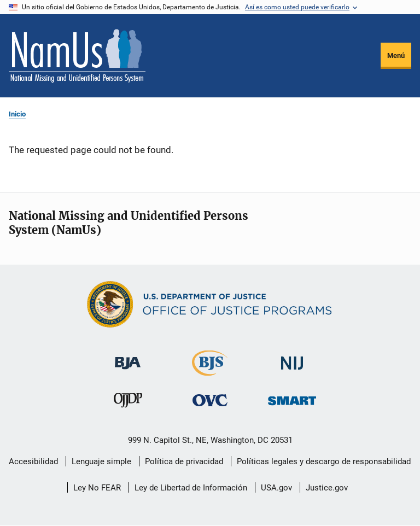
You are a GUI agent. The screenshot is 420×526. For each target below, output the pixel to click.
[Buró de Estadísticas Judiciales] (210, 371)
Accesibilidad (33, 461)
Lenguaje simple (101, 461)
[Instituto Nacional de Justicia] (292, 358)
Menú (396, 55)
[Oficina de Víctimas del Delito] (210, 400)
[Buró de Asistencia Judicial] (128, 358)
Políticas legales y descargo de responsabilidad (324, 461)
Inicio (17, 114)
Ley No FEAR (97, 488)
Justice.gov (327, 488)
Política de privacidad (184, 461)
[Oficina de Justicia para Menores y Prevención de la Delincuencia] (128, 403)
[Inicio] (77, 56)
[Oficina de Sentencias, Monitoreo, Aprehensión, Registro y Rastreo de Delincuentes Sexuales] (292, 398)
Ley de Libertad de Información (191, 488)
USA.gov (276, 488)
